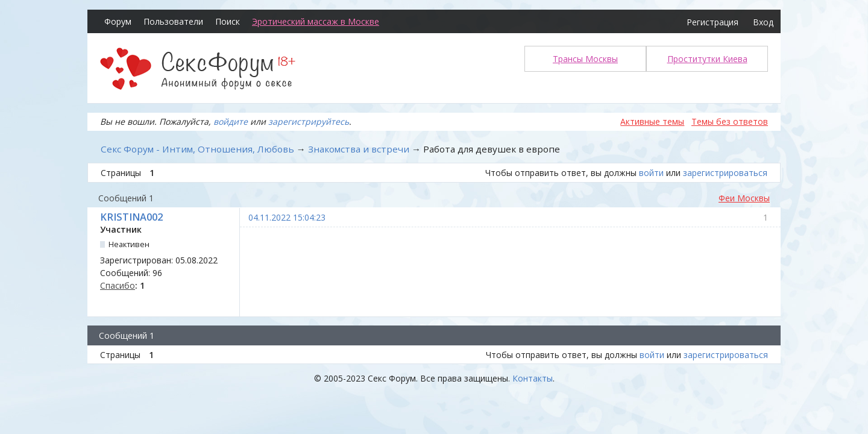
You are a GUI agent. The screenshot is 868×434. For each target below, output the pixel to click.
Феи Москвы (744, 198)
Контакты (533, 378)
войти (651, 173)
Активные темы (652, 121)
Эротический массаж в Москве (316, 21)
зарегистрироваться (725, 173)
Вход (763, 22)
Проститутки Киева (707, 59)
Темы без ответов (730, 121)
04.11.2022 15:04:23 (287, 217)
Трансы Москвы (585, 59)
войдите (231, 121)
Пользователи (173, 21)
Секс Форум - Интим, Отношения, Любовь (197, 149)
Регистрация (712, 22)
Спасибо (118, 285)
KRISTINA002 (131, 217)
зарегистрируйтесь (309, 121)
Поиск (228, 21)
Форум (118, 21)
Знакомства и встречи (359, 149)
